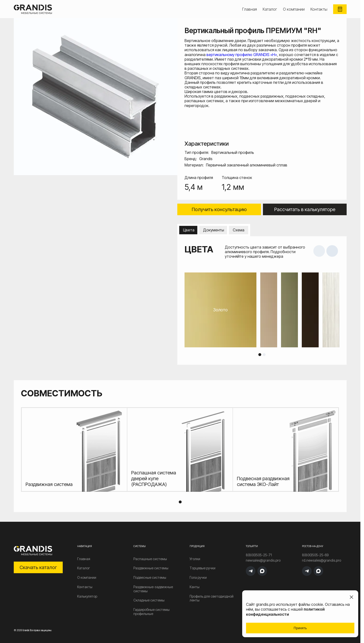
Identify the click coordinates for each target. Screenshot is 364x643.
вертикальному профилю (230, 55)
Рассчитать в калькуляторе (305, 209)
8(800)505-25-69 (315, 555)
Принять (300, 628)
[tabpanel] (262, 310)
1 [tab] (260, 355)
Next (332, 251)
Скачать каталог (38, 567)
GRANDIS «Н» (265, 55)
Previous (319, 251)
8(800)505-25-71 (259, 555)
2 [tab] (264, 355)
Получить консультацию (219, 209)
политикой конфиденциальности (285, 612)
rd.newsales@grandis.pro (322, 560)
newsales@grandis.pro (263, 560)
